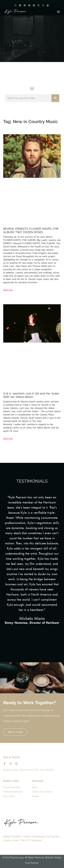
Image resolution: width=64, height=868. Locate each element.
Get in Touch (15, 732)
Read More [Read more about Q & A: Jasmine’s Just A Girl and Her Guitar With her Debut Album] (8, 438)
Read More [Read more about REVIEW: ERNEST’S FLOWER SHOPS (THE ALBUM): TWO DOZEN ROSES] (8, 290)
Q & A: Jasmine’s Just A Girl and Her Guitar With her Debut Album (31, 395)
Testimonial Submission (13, 792)
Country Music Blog (12, 787)
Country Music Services (42, 792)
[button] (58, 12)
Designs (35, 796)
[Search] (55, 98)
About (35, 787)
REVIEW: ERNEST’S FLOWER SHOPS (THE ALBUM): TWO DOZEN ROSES (31, 230)
